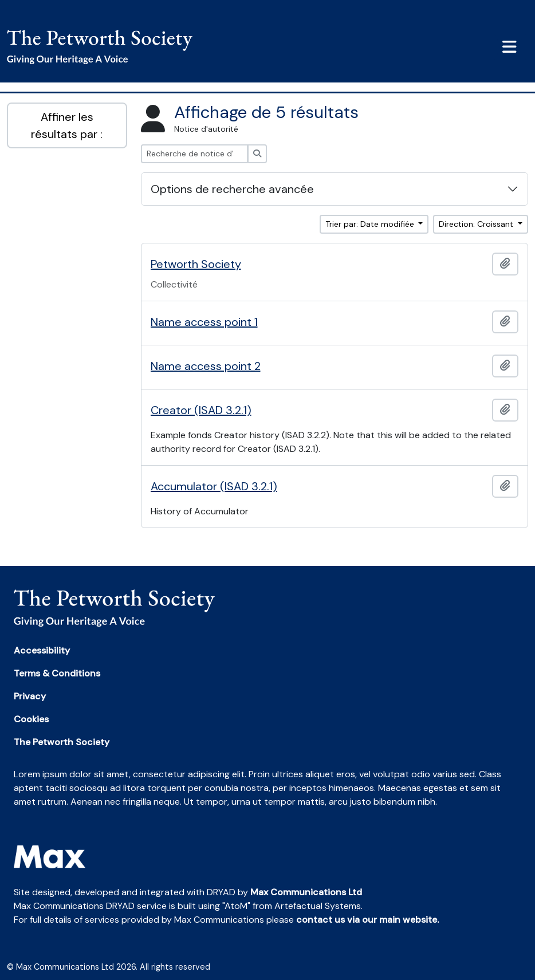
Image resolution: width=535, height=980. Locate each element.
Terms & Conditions (57, 673)
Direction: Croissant (477, 224)
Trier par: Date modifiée (371, 224)
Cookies (31, 719)
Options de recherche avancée (232, 189)
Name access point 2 (206, 366)
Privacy (30, 696)
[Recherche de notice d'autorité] (194, 154)
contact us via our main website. (367, 920)
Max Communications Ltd (306, 892)
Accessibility (42, 650)
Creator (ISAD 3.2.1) (201, 410)
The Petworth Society (62, 742)
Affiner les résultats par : (67, 125)
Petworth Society (196, 264)
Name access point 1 (204, 322)
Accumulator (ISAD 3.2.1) (214, 486)
